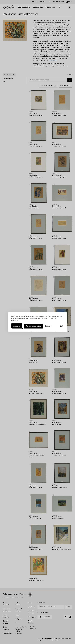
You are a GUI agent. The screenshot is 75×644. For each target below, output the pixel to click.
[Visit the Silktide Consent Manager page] (61, 326)
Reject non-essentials (34, 326)
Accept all (17, 326)
